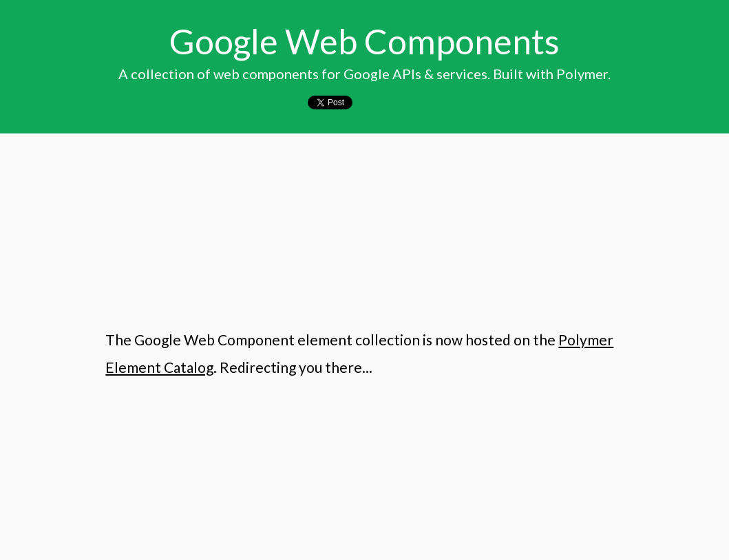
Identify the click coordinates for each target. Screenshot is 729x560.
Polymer (582, 74)
